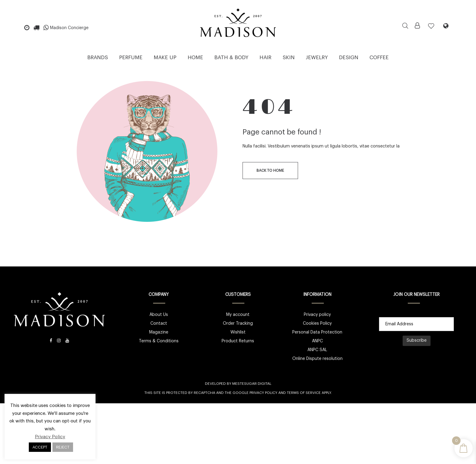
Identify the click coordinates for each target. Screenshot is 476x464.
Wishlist (238, 332)
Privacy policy (317, 315)
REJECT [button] (63, 447)
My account (238, 315)
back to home (270, 171)
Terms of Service (304, 393)
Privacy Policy (263, 393)
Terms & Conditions (159, 341)
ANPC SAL (317, 350)
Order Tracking (238, 323)
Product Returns (238, 341)
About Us (159, 315)
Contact (159, 323)
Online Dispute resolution (317, 359)
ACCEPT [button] (40, 447)
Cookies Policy (317, 323)
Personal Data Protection (317, 332)
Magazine (159, 332)
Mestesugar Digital (252, 384)
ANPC (317, 341)
